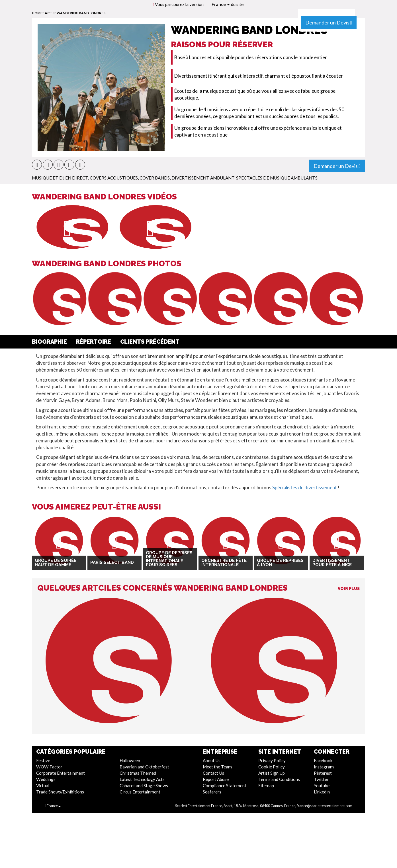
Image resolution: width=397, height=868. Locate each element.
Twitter (321, 779)
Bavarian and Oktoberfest (144, 767)
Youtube (322, 785)
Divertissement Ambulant (203, 178)
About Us (212, 760)
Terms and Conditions (279, 779)
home (37, 13)
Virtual (43, 785)
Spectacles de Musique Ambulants (277, 178)
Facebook (323, 760)
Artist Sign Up (272, 773)
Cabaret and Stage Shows (144, 785)
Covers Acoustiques (114, 178)
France (221, 4)
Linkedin (322, 792)
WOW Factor (49, 767)
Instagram (324, 767)
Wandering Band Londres (81, 13)
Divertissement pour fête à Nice (332, 563)
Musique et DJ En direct (60, 178)
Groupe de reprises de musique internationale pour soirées (169, 559)
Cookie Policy (272, 767)
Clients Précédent (150, 342)
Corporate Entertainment (61, 773)
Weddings (46, 779)
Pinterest (323, 773)
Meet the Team (217, 767)
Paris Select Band (112, 562)
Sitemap (266, 785)
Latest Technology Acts (142, 779)
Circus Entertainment (140, 792)
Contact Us (213, 773)
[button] (37, 165)
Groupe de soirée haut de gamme (56, 563)
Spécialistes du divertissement (305, 487)
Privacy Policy (272, 760)
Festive (43, 760)
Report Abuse (216, 779)
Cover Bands (155, 178)
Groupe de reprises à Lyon (280, 563)
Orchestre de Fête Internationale (224, 563)
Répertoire (94, 342)
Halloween (130, 760)
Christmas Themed (138, 773)
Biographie (49, 342)
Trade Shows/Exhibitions (60, 792)
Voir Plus (349, 589)
